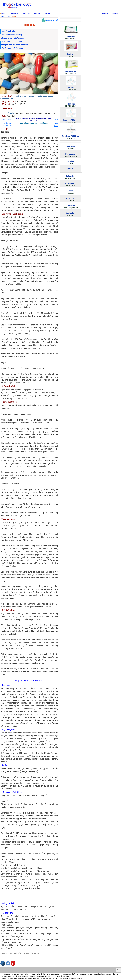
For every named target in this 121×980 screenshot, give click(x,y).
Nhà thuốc (14, 13)
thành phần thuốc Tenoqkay (11, 35)
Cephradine (71, 213)
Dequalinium (71, 154)
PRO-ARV (71, 88)
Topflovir (71, 37)
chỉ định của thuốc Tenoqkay (12, 41)
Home (3, 16)
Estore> (56, 120)
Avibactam (71, 191)
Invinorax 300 (71, 71)
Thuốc (3, 13)
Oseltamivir (71, 146)
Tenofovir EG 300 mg (71, 136)
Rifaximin (71, 169)
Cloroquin (71, 206)
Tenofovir (12, 113)
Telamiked (71, 104)
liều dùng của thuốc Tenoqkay (12, 48)
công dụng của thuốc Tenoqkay (13, 38)
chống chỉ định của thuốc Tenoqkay (14, 45)
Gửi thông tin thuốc (50, 20)
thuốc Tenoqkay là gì (9, 31)
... (118, 970)
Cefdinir (71, 161)
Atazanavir (71, 198)
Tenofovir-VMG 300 (71, 120)
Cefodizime (71, 176)
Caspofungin (71, 183)
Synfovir (71, 54)
